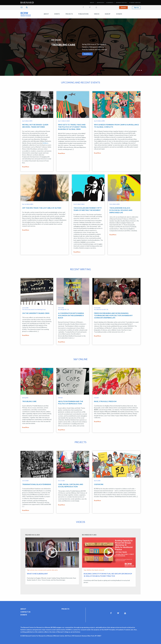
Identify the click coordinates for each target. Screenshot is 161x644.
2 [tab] (138, 69)
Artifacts (45, 143)
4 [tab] (141, 69)
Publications (83, 14)
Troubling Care (29, 399)
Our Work (99, 481)
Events (57, 14)
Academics (110, 3)
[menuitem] (46, 14)
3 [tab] (140, 69)
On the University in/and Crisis (36, 311)
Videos (97, 14)
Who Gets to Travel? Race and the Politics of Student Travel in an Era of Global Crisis (72, 127)
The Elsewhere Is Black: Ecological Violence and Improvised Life (121, 209)
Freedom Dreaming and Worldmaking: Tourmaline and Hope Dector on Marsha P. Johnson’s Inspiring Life (113, 314)
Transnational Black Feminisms (37, 481)
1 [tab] (136, 69)
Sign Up (136, 7)
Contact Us (25, 607)
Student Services (135, 3)
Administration (121, 3)
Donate (123, 7)
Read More (87, 54)
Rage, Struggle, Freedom (105, 399)
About (92, 3)
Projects (69, 14)
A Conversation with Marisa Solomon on (71, 314)
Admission (100, 3)
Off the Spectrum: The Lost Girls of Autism (42, 207)
